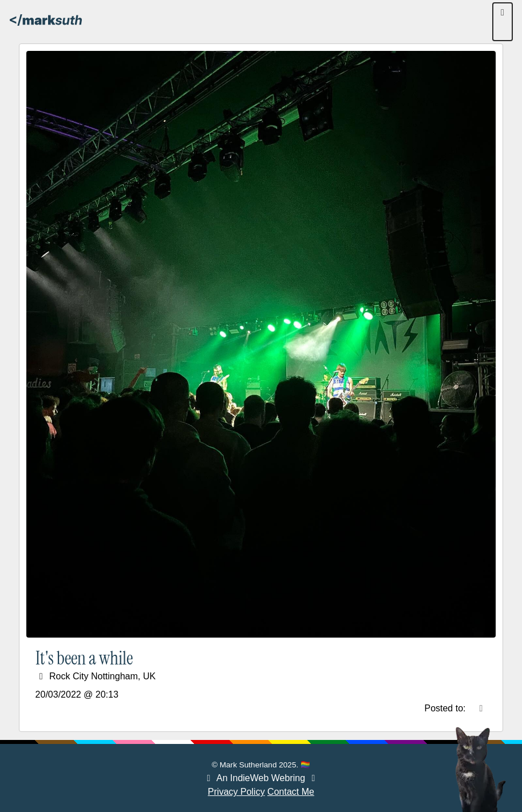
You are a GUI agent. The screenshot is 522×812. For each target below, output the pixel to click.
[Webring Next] (314, 778)
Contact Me (291, 792)
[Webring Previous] (208, 778)
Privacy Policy (236, 792)
